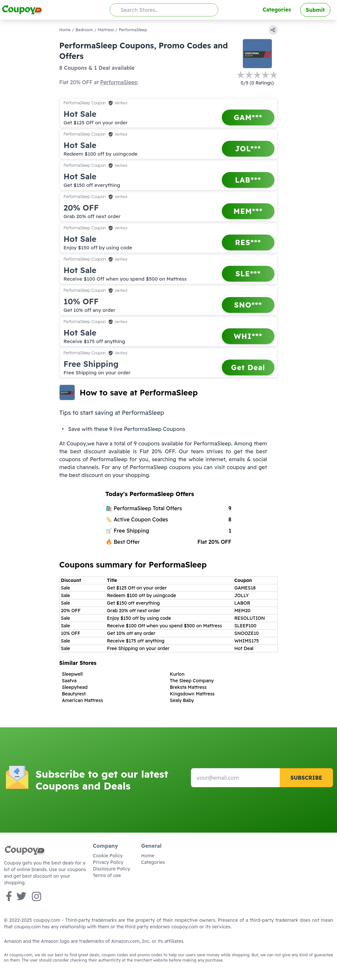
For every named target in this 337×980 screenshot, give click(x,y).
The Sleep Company (192, 681)
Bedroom (84, 30)
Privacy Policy (108, 862)
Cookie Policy (108, 856)
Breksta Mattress (188, 687)
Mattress (106, 30)
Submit (315, 10)
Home (65, 30)
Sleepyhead (75, 687)
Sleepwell (72, 674)
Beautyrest (74, 694)
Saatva (69, 681)
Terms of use (107, 875)
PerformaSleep (119, 82)
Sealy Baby (182, 700)
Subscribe (306, 778)
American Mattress (82, 700)
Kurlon (177, 674)
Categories (277, 10)
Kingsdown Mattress (192, 694)
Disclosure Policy (111, 869)
